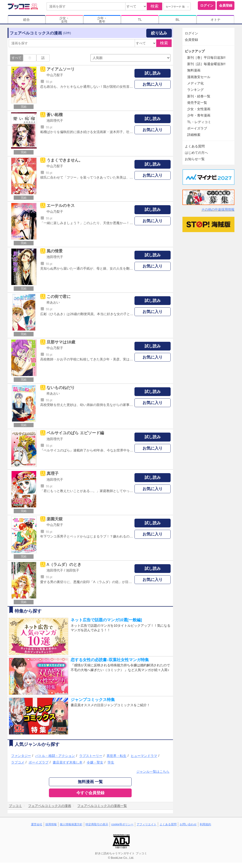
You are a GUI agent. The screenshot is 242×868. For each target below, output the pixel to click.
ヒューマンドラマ (144, 756)
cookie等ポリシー (123, 824)
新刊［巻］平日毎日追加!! (206, 58)
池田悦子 (73, 570)
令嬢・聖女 (95, 762)
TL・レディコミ (199, 122)
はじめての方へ (196, 153)
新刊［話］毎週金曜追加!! (206, 64)
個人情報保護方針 (71, 824)
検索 (155, 6)
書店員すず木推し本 (68, 762)
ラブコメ (18, 762)
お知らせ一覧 (195, 159)
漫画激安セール (199, 77)
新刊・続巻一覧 (199, 96)
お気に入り (153, 84)
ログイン (207, 5)
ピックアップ (195, 51)
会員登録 (226, 5)
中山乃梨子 (55, 75)
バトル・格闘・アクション (55, 756)
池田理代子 (55, 121)
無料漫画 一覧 (90, 782)
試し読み (153, 73)
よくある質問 (195, 146)
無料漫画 (194, 70)
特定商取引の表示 (97, 824)
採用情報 (51, 824)
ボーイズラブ (39, 762)
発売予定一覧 (197, 103)
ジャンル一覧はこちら (153, 772)
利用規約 (205, 824)
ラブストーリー (91, 756)
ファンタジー (21, 756)
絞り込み (159, 33)
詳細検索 (194, 135)
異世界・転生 (117, 756)
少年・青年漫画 (199, 115)
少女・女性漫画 (199, 109)
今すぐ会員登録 (90, 793)
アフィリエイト (147, 824)
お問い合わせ (188, 824)
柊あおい (53, 302)
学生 (111, 762)
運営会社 (37, 824)
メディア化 (195, 83)
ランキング (195, 90)
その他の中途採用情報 (218, 209)
